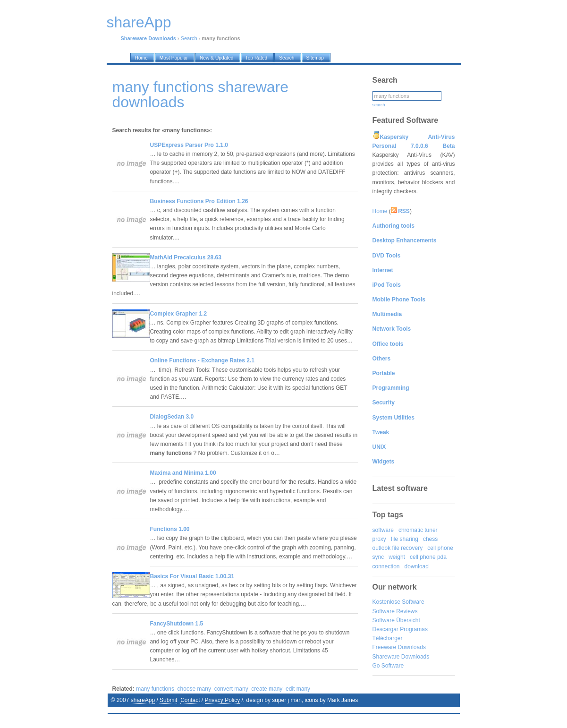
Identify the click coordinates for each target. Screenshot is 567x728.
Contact (190, 700)
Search (189, 38)
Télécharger (388, 638)
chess (430, 539)
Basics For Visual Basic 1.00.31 (192, 576)
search (379, 105)
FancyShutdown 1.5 (177, 624)
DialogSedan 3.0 (172, 417)
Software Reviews (395, 611)
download (417, 566)
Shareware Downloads (401, 657)
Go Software (388, 666)
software (383, 530)
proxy (379, 539)
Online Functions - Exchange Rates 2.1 (202, 360)
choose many (194, 689)
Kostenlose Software (398, 602)
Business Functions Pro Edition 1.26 (199, 201)
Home (380, 211)
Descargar (385, 629)
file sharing (405, 539)
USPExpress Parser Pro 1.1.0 (189, 145)
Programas (414, 629)
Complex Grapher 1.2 (179, 314)
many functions (155, 689)
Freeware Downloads (399, 647)
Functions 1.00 (170, 529)
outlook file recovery (398, 548)
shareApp (143, 700)
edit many (298, 689)
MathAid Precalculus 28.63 (186, 257)
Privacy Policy (223, 700)
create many (267, 689)
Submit (168, 700)
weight (397, 557)
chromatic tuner (418, 530)
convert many (231, 689)
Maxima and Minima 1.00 (183, 473)
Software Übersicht (396, 620)
